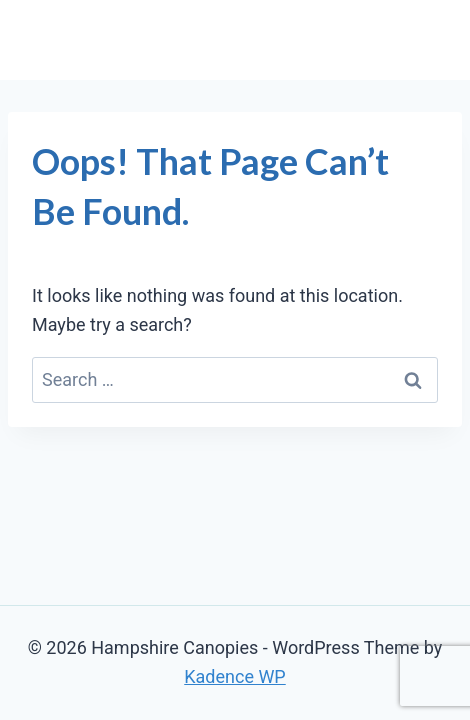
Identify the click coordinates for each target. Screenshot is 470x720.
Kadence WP (234, 676)
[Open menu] (422, 39)
